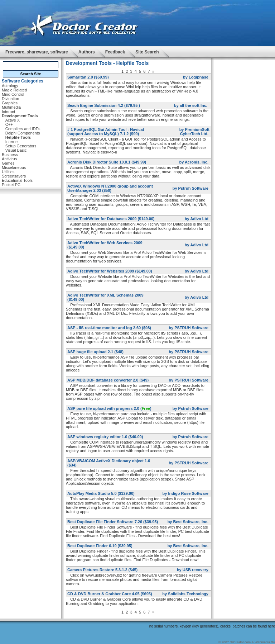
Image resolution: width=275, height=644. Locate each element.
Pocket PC (11, 185)
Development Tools (20, 116)
